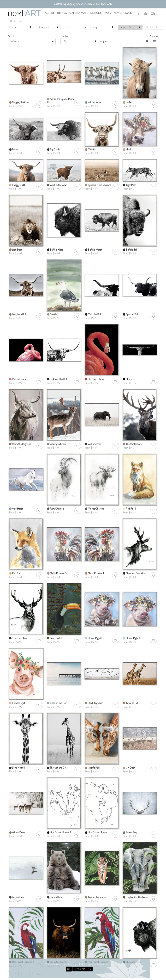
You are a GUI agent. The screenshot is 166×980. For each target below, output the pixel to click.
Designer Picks (101, 13)
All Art (49, 13)
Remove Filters (153, 27)
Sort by (12, 36)
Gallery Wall (78, 13)
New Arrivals (123, 13)
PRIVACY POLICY (83, 969)
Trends (62, 13)
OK (69, 969)
